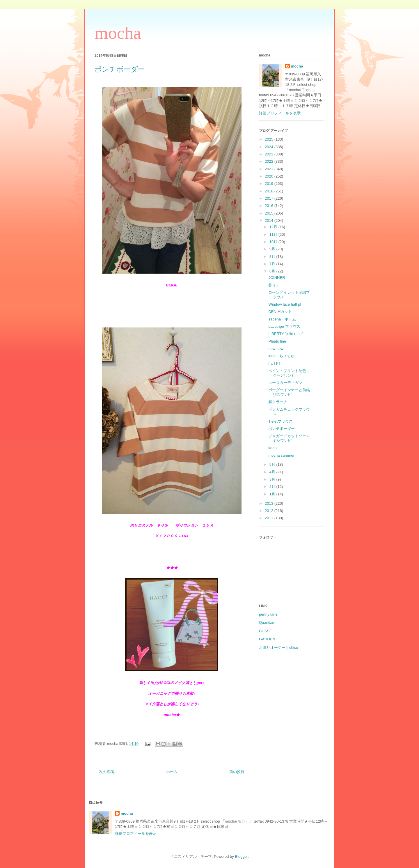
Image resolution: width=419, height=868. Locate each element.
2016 (270, 206)
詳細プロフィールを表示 (280, 113)
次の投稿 (106, 772)
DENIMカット (280, 312)
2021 (270, 169)
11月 (274, 234)
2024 (270, 147)
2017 (270, 198)
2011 (270, 518)
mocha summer (281, 455)
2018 (270, 191)
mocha (118, 33)
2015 (270, 213)
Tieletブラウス (280, 421)
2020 (270, 176)
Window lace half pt (285, 304)
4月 (273, 472)
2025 (270, 139)
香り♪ (273, 285)
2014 (270, 220)
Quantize (267, 622)
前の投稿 (237, 772)
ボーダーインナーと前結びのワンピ (289, 392)
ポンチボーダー (282, 429)
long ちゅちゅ (281, 356)
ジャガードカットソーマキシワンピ (289, 438)
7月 (273, 264)
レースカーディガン (285, 383)
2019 (270, 184)
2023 (270, 154)
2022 (270, 161)
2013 (270, 503)
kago (272, 448)
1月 (273, 494)
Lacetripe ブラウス (284, 326)
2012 (270, 511)
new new (276, 349)
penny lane (268, 614)
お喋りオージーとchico (278, 648)
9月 (273, 249)
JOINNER (277, 278)
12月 (274, 227)
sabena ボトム (282, 319)
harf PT (275, 363)
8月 (273, 257)
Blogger (241, 857)
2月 (273, 487)
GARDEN (267, 639)
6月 (273, 271)
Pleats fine (277, 341)
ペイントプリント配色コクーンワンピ (289, 373)
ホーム (172, 772)
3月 (273, 479)
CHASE (266, 631)
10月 (274, 242)
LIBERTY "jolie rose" (286, 334)
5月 (273, 464)
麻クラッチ (278, 402)
